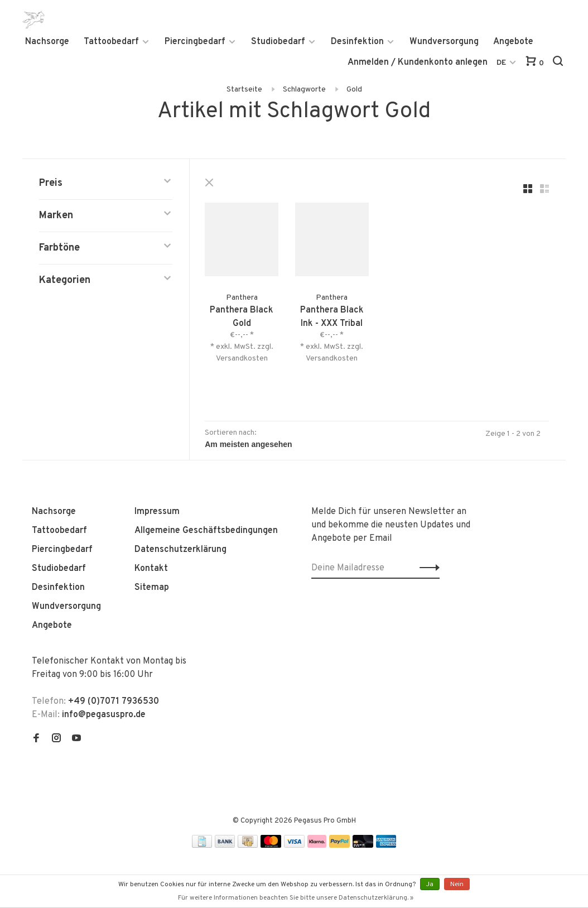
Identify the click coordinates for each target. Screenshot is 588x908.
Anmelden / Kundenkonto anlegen (418, 63)
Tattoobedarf (111, 42)
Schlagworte (304, 90)
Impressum (157, 511)
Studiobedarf (278, 42)
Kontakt (151, 568)
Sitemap (152, 587)
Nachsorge (47, 42)
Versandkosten (243, 358)
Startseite (244, 90)
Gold (354, 90)
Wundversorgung (444, 42)
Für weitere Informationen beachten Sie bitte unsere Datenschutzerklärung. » (296, 898)
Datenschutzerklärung (180, 549)
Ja (430, 885)
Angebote (513, 42)
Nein (457, 885)
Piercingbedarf (195, 42)
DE (501, 63)
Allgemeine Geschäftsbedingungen (206, 530)
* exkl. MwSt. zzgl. (243, 346)
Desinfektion (357, 42)
